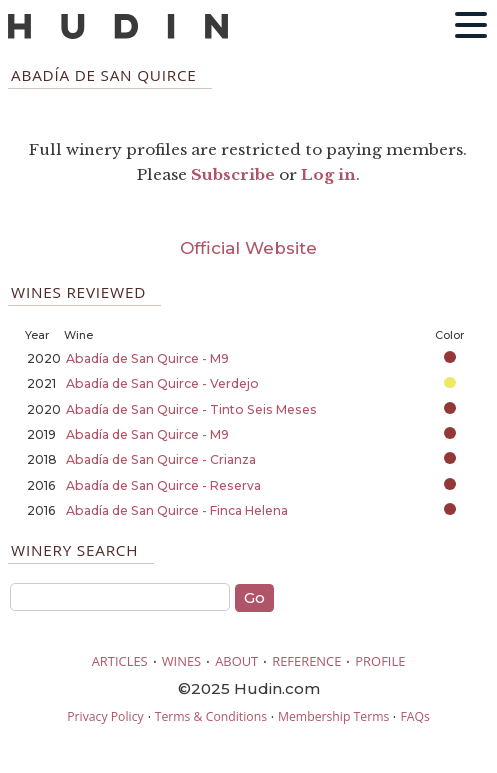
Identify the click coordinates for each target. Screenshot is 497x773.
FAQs (414, 716)
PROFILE (380, 661)
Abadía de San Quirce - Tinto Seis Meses (191, 409)
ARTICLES (120, 661)
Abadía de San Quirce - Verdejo (162, 383)
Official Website (248, 248)
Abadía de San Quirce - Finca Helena (177, 510)
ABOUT (236, 661)
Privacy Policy (105, 716)
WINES (182, 661)
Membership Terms (333, 716)
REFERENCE (306, 661)
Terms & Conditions (211, 716)
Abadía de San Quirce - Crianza (161, 459)
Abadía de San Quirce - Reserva (163, 485)
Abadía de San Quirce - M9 (147, 358)
